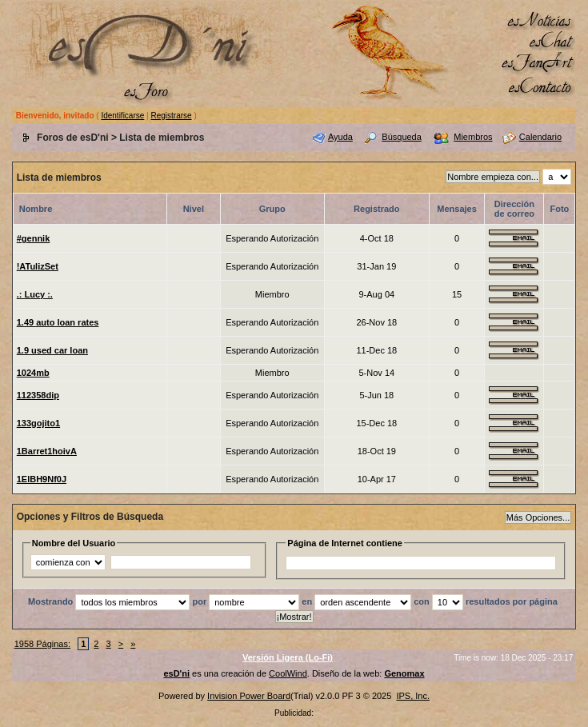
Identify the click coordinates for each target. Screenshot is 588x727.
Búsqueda (402, 137)
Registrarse (171, 116)
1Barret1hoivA (47, 451)
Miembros (473, 137)
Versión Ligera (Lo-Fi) (288, 657)
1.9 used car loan (52, 350)
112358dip (38, 395)
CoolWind (288, 673)
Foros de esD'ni (73, 138)
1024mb (33, 373)
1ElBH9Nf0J (42, 479)
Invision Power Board (249, 696)
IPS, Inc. (413, 696)
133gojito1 (38, 423)
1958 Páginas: (42, 644)
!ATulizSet (38, 266)
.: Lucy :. (35, 294)
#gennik (34, 238)
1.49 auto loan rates (58, 322)
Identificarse (122, 116)
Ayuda (340, 137)
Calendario (540, 137)
